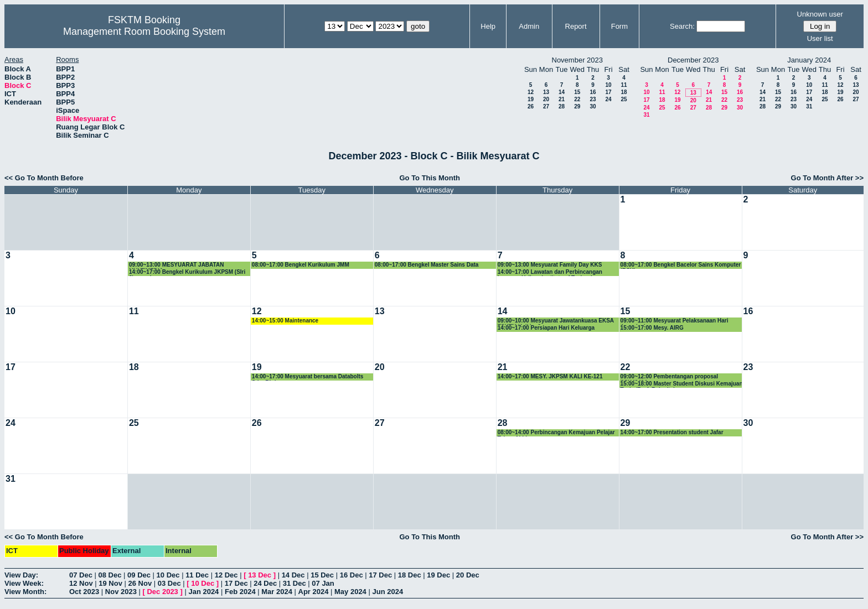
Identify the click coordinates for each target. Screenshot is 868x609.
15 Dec (322, 575)
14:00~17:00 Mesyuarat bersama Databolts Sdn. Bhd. (308, 377)
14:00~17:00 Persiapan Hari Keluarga (546, 328)
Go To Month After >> (827, 178)
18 (624, 92)
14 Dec (293, 575)
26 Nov (140, 583)
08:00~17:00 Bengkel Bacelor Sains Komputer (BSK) (681, 265)
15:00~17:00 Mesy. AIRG (652, 328)
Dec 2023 (162, 592)
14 (562, 92)
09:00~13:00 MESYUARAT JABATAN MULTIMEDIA (176, 265)
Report (576, 26)
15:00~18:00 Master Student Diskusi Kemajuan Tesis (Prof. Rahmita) (682, 384)
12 (531, 92)
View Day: (21, 575)
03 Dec (169, 583)
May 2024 (350, 592)
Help (488, 26)
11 (624, 85)
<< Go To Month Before (44, 178)
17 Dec (380, 575)
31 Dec (294, 583)
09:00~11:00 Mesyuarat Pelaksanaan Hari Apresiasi (675, 321)
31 (646, 115)
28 (562, 106)
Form (619, 26)
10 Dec (168, 575)
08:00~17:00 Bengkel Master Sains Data (427, 265)
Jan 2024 (203, 592)
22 (577, 99)
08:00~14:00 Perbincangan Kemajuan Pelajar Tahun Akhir (556, 433)
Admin (529, 26)
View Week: (24, 583)
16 (593, 92)
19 (531, 99)
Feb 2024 (240, 592)
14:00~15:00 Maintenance (285, 321)
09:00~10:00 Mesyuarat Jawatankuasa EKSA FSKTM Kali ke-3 (556, 321)
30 (593, 106)
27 (546, 106)
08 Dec (110, 575)
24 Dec (265, 583)
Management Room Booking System (144, 32)
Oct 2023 (84, 592)
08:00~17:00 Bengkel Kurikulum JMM (301, 265)
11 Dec (197, 575)
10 (608, 85)
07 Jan (323, 583)
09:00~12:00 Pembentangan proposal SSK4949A (669, 377)
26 (531, 106)
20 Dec (468, 575)
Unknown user (820, 14)
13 (546, 92)
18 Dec (410, 575)
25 (624, 99)
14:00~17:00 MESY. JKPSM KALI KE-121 (550, 376)
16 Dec (352, 575)
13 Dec (260, 575)
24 (608, 99)
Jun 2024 (387, 592)
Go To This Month (430, 178)
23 (593, 99)
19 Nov (110, 583)
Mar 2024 (277, 592)
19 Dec (438, 575)
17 (608, 92)
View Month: (25, 592)
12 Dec (226, 575)
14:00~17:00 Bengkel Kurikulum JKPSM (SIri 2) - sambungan (187, 272)
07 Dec (81, 575)
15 (577, 92)
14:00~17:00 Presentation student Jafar (672, 432)
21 (562, 99)
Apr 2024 (314, 592)
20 (546, 99)
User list (820, 38)
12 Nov (81, 583)
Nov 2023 (121, 592)
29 (577, 106)
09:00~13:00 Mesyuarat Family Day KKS (550, 265)
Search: (682, 26)
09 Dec (139, 575)
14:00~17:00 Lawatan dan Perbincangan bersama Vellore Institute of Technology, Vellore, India (551, 272)
